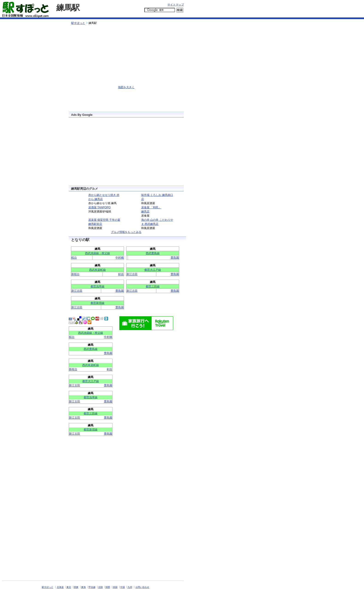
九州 (130, 587)
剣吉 (121, 274)
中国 (123, 587)
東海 (83, 587)
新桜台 (75, 274)
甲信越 (92, 587)
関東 (76, 587)
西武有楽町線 (97, 270)
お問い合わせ (142, 587)
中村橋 (120, 258)
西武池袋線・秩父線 (97, 253)
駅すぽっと (78, 23)
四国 (115, 587)
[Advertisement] (120, 16)
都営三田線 (153, 286)
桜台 (74, 258)
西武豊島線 (153, 253)
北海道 (60, 587)
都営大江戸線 (153, 270)
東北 (69, 587)
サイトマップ (176, 5)
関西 (108, 587)
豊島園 (175, 258)
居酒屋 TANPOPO (99, 207)
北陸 (100, 587)
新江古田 (132, 274)
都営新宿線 (97, 303)
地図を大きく (126, 87)
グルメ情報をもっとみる (126, 232)
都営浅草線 (97, 286)
